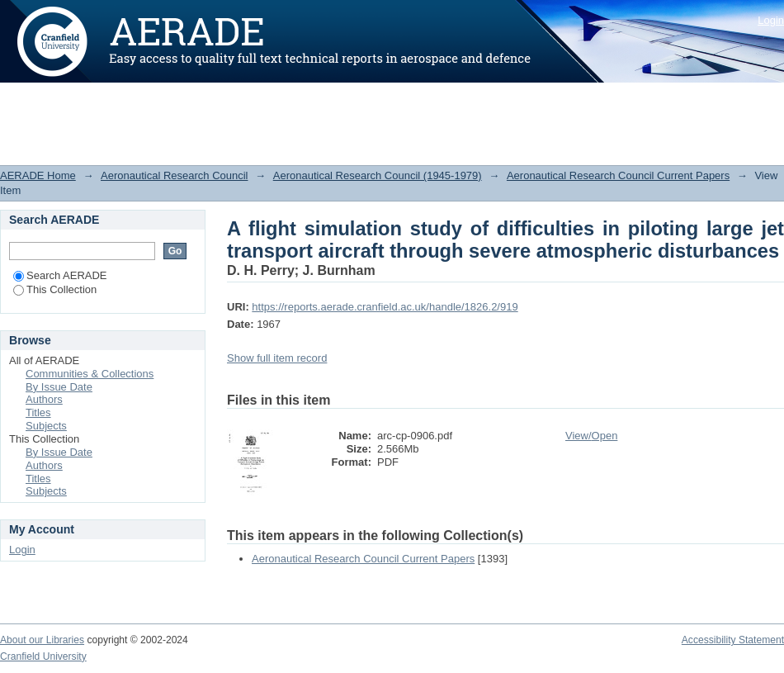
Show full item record (277, 358)
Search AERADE (60, 275)
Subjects (46, 426)
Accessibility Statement (733, 640)
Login (771, 20)
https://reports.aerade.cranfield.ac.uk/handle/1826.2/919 (385, 307)
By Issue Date (59, 387)
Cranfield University (43, 656)
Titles (38, 412)
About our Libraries (42, 640)
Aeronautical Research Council (174, 175)
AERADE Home (38, 175)
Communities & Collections (90, 374)
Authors (44, 399)
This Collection (55, 289)
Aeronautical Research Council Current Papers (618, 175)
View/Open (591, 436)
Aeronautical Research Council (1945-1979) (378, 175)
